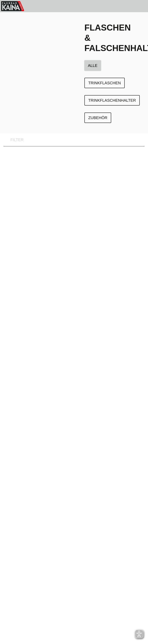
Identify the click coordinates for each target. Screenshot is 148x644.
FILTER (13, 140)
